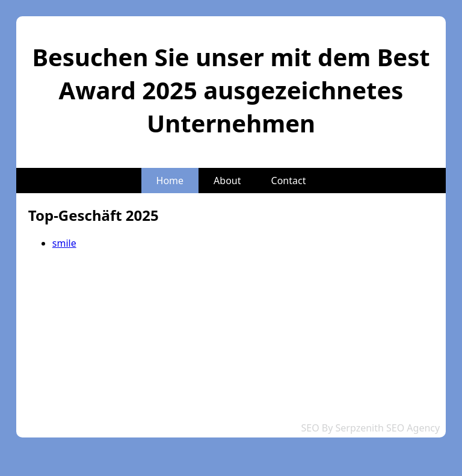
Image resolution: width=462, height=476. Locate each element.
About (227, 181)
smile (64, 243)
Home (170, 181)
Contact (289, 181)
